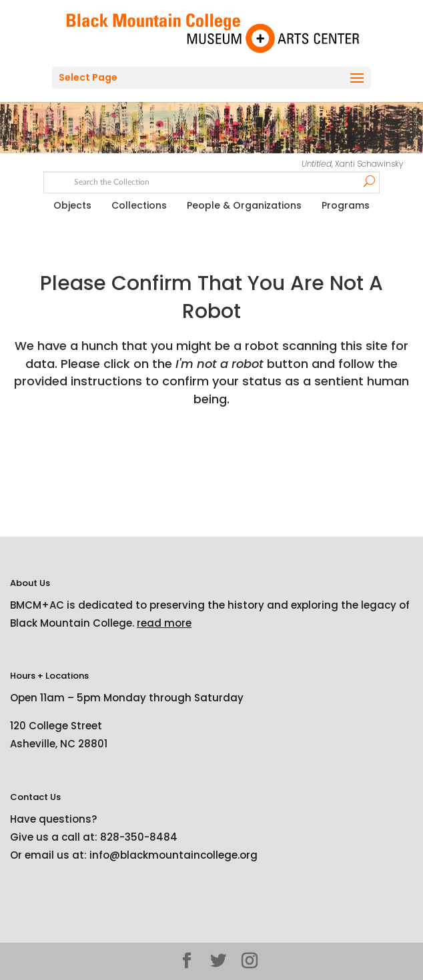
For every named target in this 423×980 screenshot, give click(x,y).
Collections (139, 205)
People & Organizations (244, 205)
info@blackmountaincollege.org (173, 855)
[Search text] (212, 181)
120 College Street (56, 726)
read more (164, 623)
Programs (346, 205)
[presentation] (121, 450)
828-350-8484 (139, 837)
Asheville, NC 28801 (59, 744)
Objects (72, 205)
